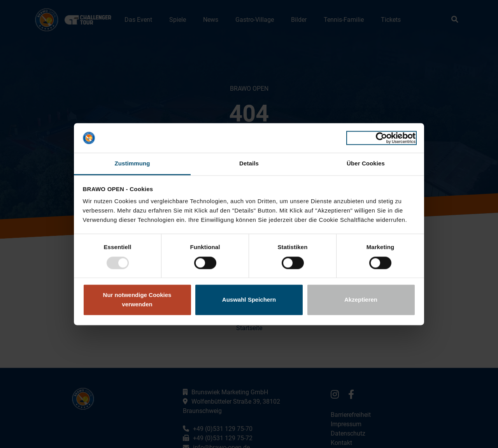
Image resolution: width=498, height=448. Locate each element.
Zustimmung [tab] (132, 164)
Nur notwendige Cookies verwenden (137, 300)
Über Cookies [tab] (366, 164)
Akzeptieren (361, 300)
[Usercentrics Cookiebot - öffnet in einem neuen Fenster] (381, 138)
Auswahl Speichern (249, 300)
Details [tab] (249, 164)
